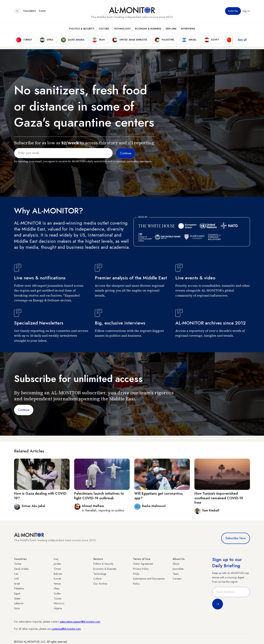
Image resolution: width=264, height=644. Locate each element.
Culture (104, 29)
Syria (17, 608)
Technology (122, 29)
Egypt (17, 593)
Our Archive (100, 584)
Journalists (178, 569)
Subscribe (233, 11)
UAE (16, 579)
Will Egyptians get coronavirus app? (158, 496)
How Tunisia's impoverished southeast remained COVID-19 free (219, 498)
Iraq (56, 559)
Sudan (57, 593)
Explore (171, 29)
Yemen (57, 584)
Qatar (17, 598)
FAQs (136, 574)
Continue (24, 410)
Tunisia (58, 598)
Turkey (18, 564)
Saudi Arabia (21, 569)
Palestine (19, 588)
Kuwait (57, 579)
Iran (16, 574)
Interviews (188, 29)
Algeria (58, 608)
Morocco (59, 603)
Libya (57, 588)
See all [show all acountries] (242, 40)
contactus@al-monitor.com (66, 629)
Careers (177, 579)
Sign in (246, 11)
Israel (17, 584)
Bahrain (58, 574)
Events (42, 11)
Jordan (57, 564)
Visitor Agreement (143, 564)
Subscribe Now (236, 538)
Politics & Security (82, 29)
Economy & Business (148, 29)
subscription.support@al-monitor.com (80, 622)
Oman (57, 569)
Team (176, 574)
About (176, 564)
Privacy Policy (141, 569)
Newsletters (30, 11)
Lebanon (19, 603)
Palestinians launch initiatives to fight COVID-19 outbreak (99, 496)
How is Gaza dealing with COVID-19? (41, 496)
